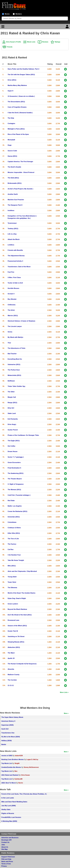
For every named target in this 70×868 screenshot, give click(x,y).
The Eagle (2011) (14, 441)
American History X (8, 721)
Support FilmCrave (8, 857)
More (66, 713)
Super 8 (10, 91)
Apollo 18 (11, 658)
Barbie (4, 744)
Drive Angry (12, 424)
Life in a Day (12, 234)
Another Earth (13, 194)
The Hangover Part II (15, 205)
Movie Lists (31, 42)
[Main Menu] (3, 27)
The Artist (11, 310)
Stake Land (12, 413)
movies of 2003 (7, 756)
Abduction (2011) (14, 647)
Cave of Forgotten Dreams (17, 107)
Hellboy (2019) (6, 741)
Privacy (4, 866)
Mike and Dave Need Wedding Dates (14, 802)
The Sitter (11, 392)
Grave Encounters (14, 462)
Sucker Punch (13, 430)
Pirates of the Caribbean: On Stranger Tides (23, 435)
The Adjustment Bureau (16, 256)
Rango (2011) (12, 403)
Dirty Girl (11, 408)
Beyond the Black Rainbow (17, 609)
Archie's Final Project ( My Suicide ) (20, 189)
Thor (9, 343)
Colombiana (12, 522)
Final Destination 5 (14, 468)
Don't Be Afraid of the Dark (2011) (20, 615)
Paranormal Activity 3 (15, 261)
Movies (7, 14)
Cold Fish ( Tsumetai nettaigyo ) (19, 495)
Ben (16, 771)
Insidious (11, 210)
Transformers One (8, 733)
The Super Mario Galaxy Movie (12, 717)
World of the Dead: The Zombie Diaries (21, 593)
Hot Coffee (12, 446)
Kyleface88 (18, 779)
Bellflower (11, 381)
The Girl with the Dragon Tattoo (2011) (21, 74)
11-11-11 (11, 685)
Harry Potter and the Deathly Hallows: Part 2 (23, 69)
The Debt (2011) (13, 178)
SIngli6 (17, 763)
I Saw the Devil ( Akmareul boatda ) (20, 113)
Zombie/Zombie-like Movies (11, 767)
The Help (11, 118)
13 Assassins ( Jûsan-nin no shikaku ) (21, 96)
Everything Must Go (15, 359)
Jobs (3, 845)
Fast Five (11, 272)
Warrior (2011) (13, 316)
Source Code (12, 151)
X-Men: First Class (14, 277)
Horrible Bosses (13, 288)
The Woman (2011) (14, 490)
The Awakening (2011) (16, 473)
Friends (10, 47)
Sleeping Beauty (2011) (16, 642)
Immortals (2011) (14, 517)
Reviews (45, 42)
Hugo (10, 145)
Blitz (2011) (12, 566)
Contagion (11, 123)
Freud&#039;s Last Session (11, 817)
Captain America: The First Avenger (20, 162)
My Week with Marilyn (15, 337)
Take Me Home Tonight (16, 560)
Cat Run (11, 549)
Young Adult (12, 577)
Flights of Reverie (8, 813)
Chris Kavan (25, 775)
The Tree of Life (13, 539)
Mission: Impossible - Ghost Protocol (21, 172)
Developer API (6, 840)
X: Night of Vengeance (16, 484)
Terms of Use (6, 864)
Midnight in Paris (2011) (16, 129)
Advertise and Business (10, 838)
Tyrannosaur (12, 223)
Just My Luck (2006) (9, 806)
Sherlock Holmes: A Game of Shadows (21, 321)
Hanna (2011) (12, 156)
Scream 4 (11, 294)
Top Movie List (7, 763)
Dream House (13, 451)
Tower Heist (12, 582)
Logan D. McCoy (32, 759)
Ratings (57, 42)
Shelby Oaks (6, 809)
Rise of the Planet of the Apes (18, 134)
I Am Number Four (14, 555)
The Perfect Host (14, 370)
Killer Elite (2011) (14, 533)
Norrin (21, 783)
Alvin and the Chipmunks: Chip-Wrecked (22, 571)
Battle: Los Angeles (15, 506)
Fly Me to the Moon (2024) (11, 737)
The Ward (11, 653)
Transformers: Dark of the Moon (19, 267)
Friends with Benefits (15, 250)
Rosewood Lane (13, 620)
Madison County (14, 675)
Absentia (11, 669)
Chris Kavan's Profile (13, 42)
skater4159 (19, 756)
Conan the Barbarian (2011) (17, 511)
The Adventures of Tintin (17, 348)
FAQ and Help (6, 859)
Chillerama (12, 305)
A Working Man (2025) (9, 821)
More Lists (64, 692)
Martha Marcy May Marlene (17, 85)
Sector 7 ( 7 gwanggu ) (16, 457)
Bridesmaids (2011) (15, 183)
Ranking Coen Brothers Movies (13, 759)
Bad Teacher (12, 354)
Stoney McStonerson (31, 767)
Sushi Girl (5, 729)
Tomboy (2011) (13, 229)
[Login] (67, 27)
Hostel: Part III (13, 631)
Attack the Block (14, 239)
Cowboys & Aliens (14, 528)
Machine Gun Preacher (16, 200)
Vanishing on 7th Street (16, 636)
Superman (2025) (7, 725)
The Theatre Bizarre (15, 479)
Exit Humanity (13, 419)
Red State (11, 501)
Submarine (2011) (14, 364)
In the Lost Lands (8, 798)
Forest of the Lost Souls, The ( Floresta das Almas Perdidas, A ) (24, 794)
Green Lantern (13, 604)
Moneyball (11, 140)
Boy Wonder (12, 299)
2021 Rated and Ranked (10, 775)
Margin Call (12, 397)
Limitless (11, 245)
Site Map (4, 849)
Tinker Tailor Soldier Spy (16, 386)
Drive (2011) (12, 80)
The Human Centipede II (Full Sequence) (22, 664)
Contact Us (5, 842)
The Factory (12, 544)
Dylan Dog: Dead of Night (17, 598)
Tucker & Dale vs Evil (15, 283)
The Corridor (12, 680)
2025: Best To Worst (9, 783)
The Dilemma (12, 588)
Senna (10, 332)
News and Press (7, 861)
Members (19, 14)
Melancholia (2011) (14, 375)
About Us (5, 847)
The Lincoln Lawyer (15, 326)
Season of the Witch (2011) (17, 626)
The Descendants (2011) (16, 102)
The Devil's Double (14, 167)
